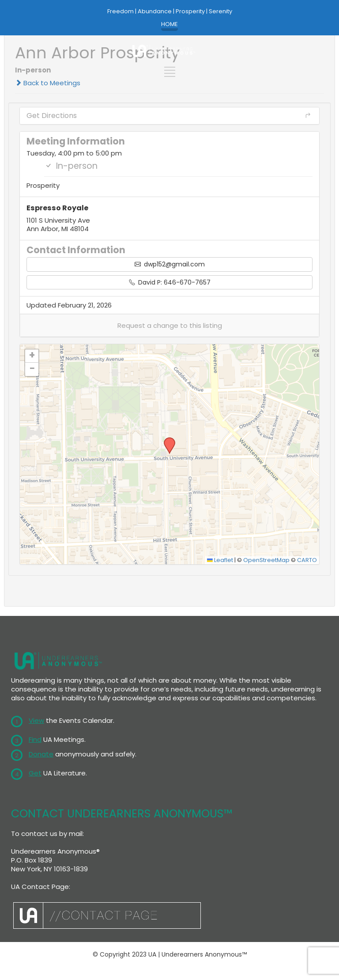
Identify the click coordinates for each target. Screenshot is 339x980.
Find (35, 739)
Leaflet (220, 560)
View (36, 720)
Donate (41, 754)
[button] (169, 325)
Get (35, 773)
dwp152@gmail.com (170, 264)
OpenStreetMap (266, 560)
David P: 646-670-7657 (170, 282)
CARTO (307, 560)
